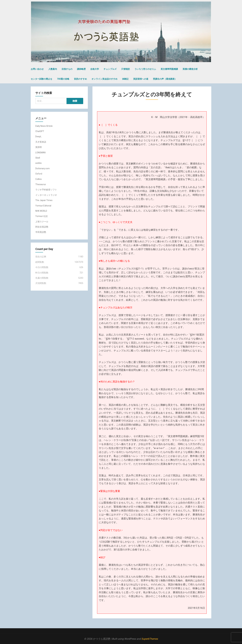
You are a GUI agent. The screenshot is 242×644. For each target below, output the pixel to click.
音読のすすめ (80, 79)
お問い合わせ (37, 69)
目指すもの (67, 69)
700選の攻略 (63, 79)
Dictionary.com (43, 168)
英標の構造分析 (190, 69)
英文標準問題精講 (169, 69)
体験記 (125, 79)
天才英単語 (41, 142)
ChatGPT (40, 131)
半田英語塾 (41, 232)
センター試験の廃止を (42, 79)
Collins (39, 179)
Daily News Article (44, 126)
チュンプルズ (110, 69)
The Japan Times (44, 200)
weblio (39, 163)
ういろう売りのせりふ (145, 69)
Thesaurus (41, 184)
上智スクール (42, 222)
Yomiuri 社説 (42, 216)
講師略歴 (81, 69)
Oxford (39, 174)
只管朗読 (125, 69)
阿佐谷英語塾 (42, 227)
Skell (38, 158)
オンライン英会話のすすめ (104, 79)
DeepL (38, 136)
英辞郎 (39, 147)
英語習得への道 (141, 79)
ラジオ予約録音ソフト (46, 190)
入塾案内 (53, 69)
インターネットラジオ (46, 195)
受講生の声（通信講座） (165, 79)
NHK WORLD (41, 211)
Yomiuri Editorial (43, 206)
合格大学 (95, 69)
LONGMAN (40, 153)
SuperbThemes (150, 639)
